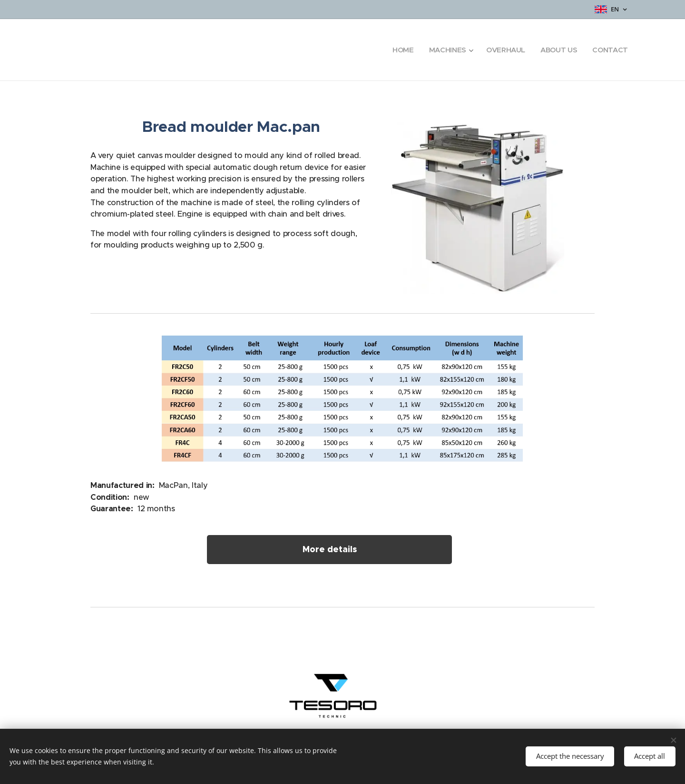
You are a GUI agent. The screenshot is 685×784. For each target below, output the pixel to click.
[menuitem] (400, 50)
